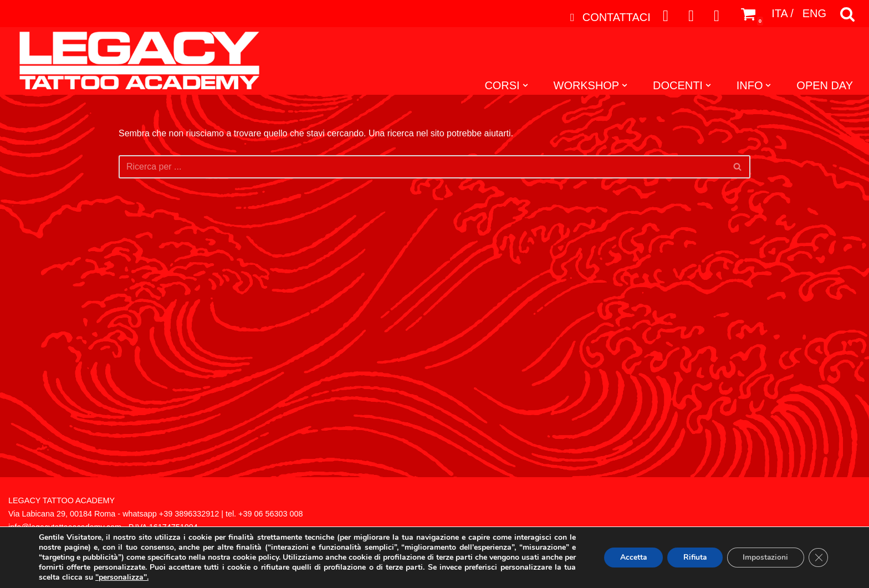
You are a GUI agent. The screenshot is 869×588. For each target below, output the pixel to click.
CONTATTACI (608, 17)
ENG (814, 14)
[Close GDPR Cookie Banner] (818, 558)
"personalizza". (136, 577)
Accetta (628, 557)
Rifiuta (691, 557)
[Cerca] (847, 14)
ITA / (783, 14)
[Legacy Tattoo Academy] (134, 61)
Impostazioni (764, 557)
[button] (524, 85)
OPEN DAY (825, 86)
